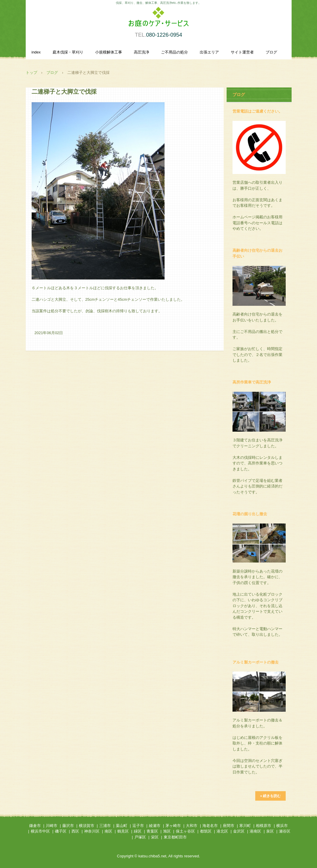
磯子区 (61, 831)
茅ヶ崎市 (173, 826)
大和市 (192, 826)
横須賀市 (87, 826)
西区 (75, 831)
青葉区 (152, 831)
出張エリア (209, 52)
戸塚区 (140, 837)
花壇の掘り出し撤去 (250, 514)
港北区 (222, 831)
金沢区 (239, 831)
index (36, 52)
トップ (31, 73)
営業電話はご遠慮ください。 (257, 111)
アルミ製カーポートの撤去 (256, 662)
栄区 (155, 837)
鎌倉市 (35, 826)
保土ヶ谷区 (185, 831)
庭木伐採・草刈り (68, 52)
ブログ (271, 52)
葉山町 (122, 826)
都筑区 (206, 831)
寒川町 (245, 826)
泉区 (270, 831)
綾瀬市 (155, 826)
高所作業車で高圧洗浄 (252, 382)
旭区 (167, 831)
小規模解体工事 (109, 52)
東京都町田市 (175, 837)
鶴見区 (123, 831)
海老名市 (210, 826)
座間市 (229, 826)
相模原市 (264, 826)
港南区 (255, 831)
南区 (108, 831)
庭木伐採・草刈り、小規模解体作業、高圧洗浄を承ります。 (159, 20)
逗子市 (138, 826)
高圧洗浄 (142, 52)
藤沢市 (68, 826)
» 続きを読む (270, 796)
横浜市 (282, 826)
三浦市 (105, 826)
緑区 (138, 831)
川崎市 (52, 826)
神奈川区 (92, 831)
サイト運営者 (242, 52)
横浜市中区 (40, 831)
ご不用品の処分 (174, 52)
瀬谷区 (285, 831)
